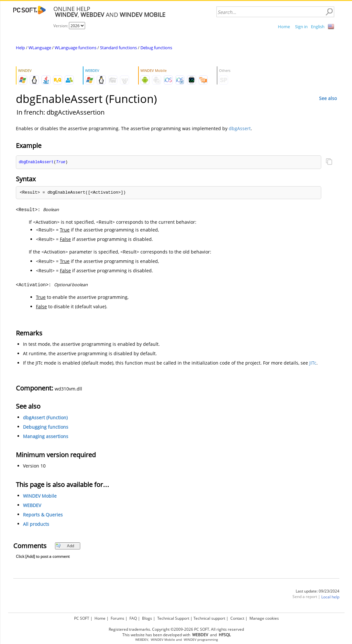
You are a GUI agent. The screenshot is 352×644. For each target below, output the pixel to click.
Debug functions (156, 48)
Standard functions (118, 48)
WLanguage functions (76, 48)
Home (284, 27)
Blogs (147, 618)
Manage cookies (264, 618)
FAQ (133, 618)
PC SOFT (82, 618)
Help (20, 48)
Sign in (301, 27)
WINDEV (190, 640)
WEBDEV (32, 506)
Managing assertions (46, 437)
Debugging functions (46, 427)
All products (36, 524)
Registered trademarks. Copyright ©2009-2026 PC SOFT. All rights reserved (176, 629)
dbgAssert (240, 128)
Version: (61, 26)
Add (65, 546)
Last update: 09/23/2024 (318, 591)
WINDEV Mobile (40, 496)
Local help (330, 597)
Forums (117, 618)
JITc (313, 363)
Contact (237, 618)
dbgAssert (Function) (45, 418)
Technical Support (173, 618)
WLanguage (40, 48)
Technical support (209, 618)
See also (328, 98)
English (318, 27)
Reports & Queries (43, 515)
